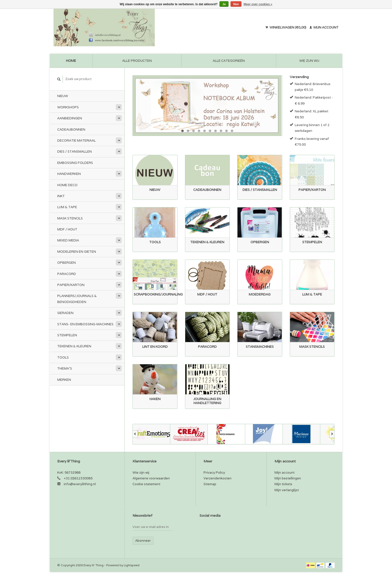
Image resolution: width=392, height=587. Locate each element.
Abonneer (143, 541)
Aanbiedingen (70, 118)
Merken (64, 380)
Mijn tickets (283, 484)
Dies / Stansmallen (74, 152)
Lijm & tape (67, 207)
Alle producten (137, 61)
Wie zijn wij (309, 61)
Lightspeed (132, 565)
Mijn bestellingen (288, 478)
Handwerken (69, 174)
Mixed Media (68, 240)
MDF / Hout (67, 229)
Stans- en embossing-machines (85, 324)
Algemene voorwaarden (151, 478)
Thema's (65, 368)
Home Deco (67, 185)
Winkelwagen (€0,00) (286, 27)
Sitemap (210, 484)
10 (232, 131)
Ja (224, 4)
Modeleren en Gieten (77, 252)
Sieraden (65, 313)
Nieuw (63, 96)
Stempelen (67, 335)
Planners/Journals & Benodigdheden (77, 299)
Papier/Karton (71, 285)
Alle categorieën (229, 61)
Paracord (67, 274)
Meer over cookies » (258, 4)
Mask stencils (70, 218)
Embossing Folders (75, 163)
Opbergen (66, 263)
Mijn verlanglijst (287, 490)
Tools (63, 357)
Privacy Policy (214, 473)
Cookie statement (146, 484)
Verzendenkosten (217, 478)
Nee (236, 4)
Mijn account (324, 27)
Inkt (61, 196)
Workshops (68, 107)
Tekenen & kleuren (74, 346)
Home (71, 61)
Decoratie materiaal (76, 140)
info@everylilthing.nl (80, 484)
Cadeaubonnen (71, 129)
